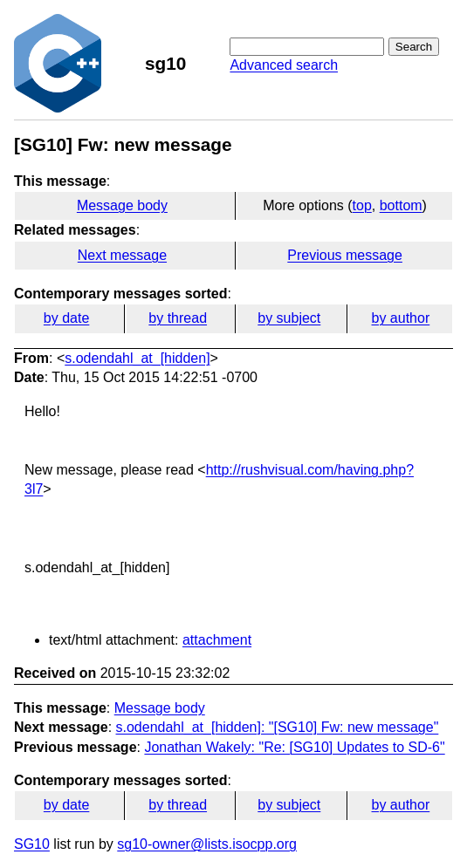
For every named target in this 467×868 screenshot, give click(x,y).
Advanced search (284, 65)
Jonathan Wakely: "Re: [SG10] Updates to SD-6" (294, 747)
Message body (122, 205)
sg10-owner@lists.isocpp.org (207, 844)
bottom (401, 205)
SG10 (32, 844)
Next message (122, 255)
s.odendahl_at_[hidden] (137, 358)
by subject (289, 318)
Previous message (345, 255)
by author (401, 318)
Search (414, 47)
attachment (217, 640)
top (362, 205)
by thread (178, 318)
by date (66, 318)
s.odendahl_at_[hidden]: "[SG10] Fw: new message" (278, 727)
